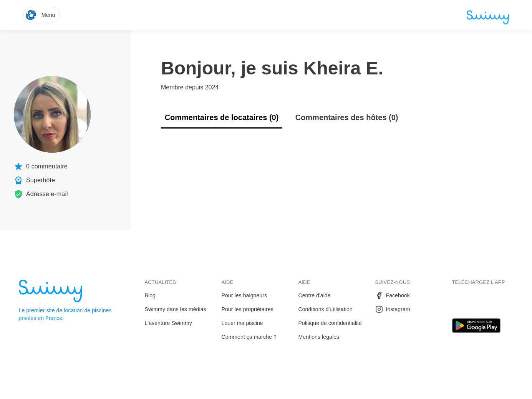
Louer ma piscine (242, 323)
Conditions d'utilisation (326, 309)
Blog (150, 295)
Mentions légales (319, 337)
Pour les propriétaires (248, 309)
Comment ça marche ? (249, 337)
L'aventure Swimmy (168, 323)
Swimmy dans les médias (176, 309)
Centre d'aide (315, 295)
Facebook (393, 295)
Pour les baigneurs (244, 295)
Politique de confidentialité (330, 323)
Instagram (393, 309)
